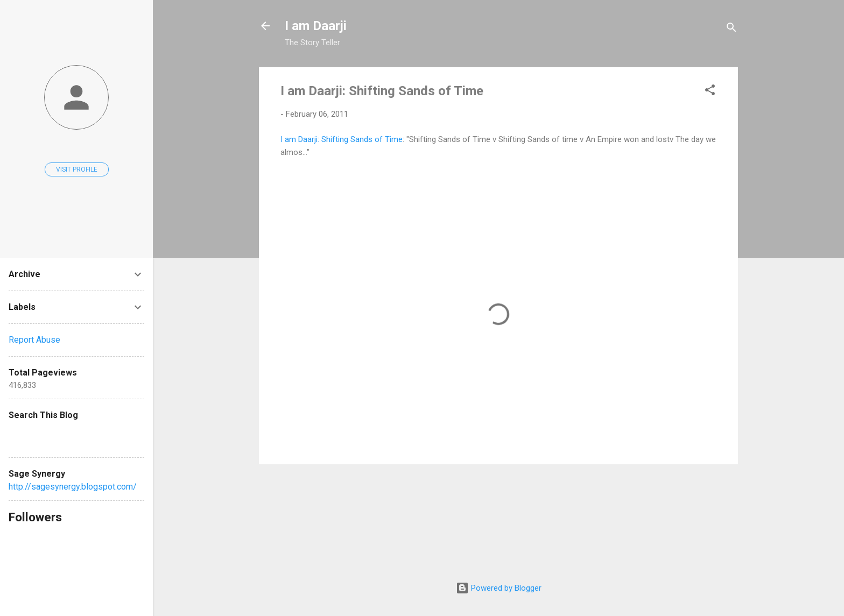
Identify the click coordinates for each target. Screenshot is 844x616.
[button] (710, 92)
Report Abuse (34, 340)
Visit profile (77, 169)
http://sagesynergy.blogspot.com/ (73, 487)
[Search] (732, 29)
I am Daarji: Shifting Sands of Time (382, 91)
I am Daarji (316, 26)
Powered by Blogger (499, 588)
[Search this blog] (76, 436)
